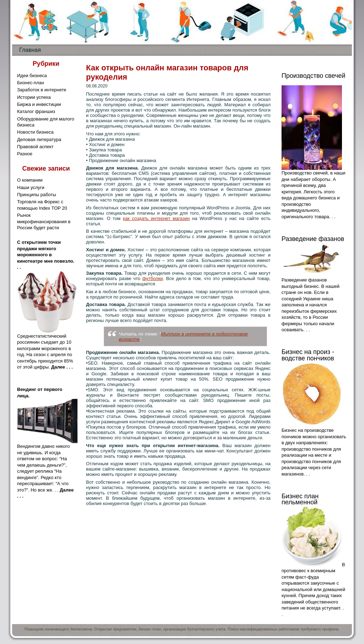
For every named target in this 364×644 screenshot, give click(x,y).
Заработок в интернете (42, 90)
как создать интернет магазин (156, 218)
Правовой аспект (35, 147)
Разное (25, 154)
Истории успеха (34, 97)
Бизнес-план (31, 83)
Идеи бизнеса (32, 76)
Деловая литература (39, 139)
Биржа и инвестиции (39, 104)
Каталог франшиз (36, 111)
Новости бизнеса (35, 132)
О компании (30, 180)
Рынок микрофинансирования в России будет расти (44, 221)
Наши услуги (31, 187)
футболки (152, 278)
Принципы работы (37, 195)
